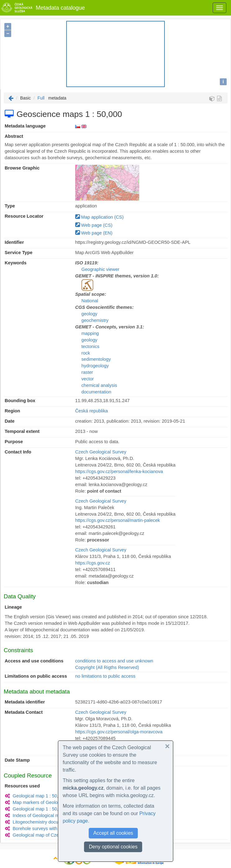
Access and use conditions (34, 661)
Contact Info (18, 452)
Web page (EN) (94, 233)
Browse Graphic (22, 168)
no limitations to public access (105, 676)
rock (86, 353)
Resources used (22, 786)
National (90, 301)
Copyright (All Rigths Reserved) (107, 667)
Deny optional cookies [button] (113, 847)
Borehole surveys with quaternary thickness (57, 829)
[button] (167, 746)
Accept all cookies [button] (113, 833)
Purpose (14, 442)
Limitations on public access (36, 676)
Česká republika (92, 411)
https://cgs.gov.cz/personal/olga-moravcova (119, 732)
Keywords (16, 263)
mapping (90, 333)
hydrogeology (95, 366)
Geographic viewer (100, 269)
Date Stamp (17, 760)
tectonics (90, 346)
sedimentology (96, 359)
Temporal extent (22, 431)
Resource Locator (24, 216)
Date (10, 421)
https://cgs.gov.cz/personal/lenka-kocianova (119, 471)
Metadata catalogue (42, 8)
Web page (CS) (94, 225)
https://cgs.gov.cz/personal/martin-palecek (118, 520)
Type (10, 206)
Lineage (13, 607)
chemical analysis (99, 385)
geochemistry (95, 320)
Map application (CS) (99, 217)
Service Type (18, 253)
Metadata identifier (25, 702)
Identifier (14, 242)
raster (87, 372)
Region (12, 411)
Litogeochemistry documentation (46, 822)
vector (88, 379)
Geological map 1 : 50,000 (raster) (47, 809)
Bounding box (20, 401)
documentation (96, 392)
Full (41, 98)
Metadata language (25, 126)
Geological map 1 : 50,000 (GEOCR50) (52, 796)
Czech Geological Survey (101, 452)
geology (89, 314)
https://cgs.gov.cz (93, 563)
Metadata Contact (24, 712)
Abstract (14, 136)
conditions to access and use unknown (114, 661)
